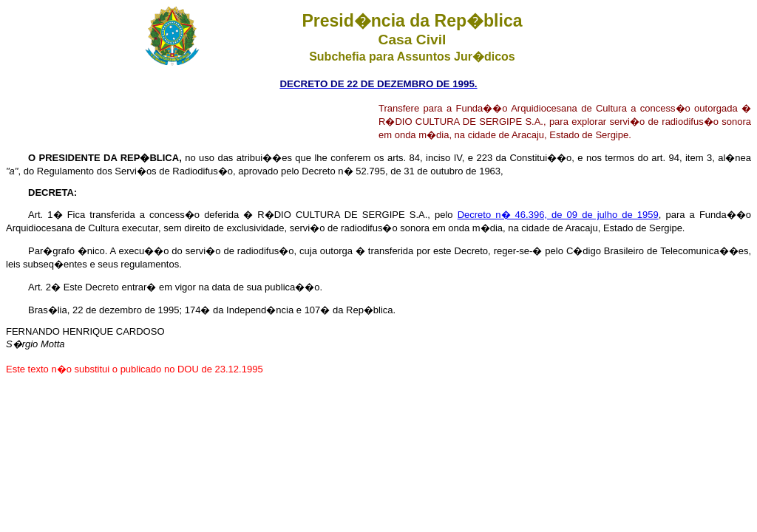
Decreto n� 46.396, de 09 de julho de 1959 (558, 215)
